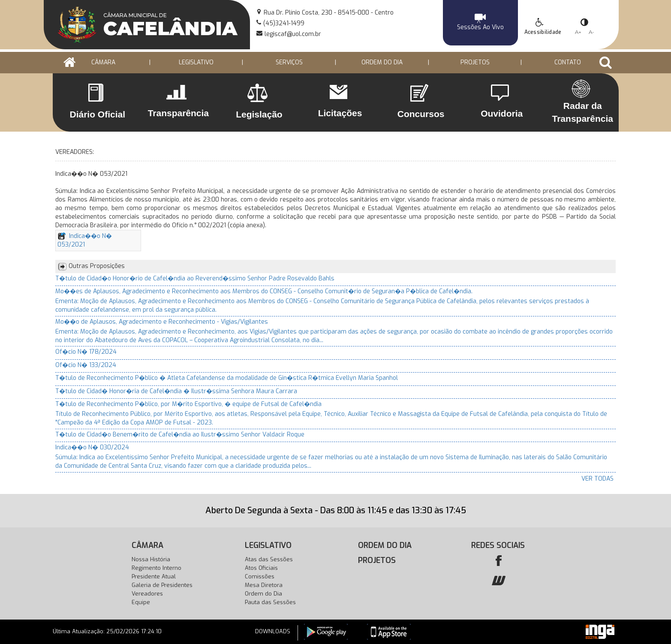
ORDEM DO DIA (382, 62)
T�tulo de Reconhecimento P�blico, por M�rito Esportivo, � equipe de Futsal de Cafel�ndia (188, 404)
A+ (578, 32)
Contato (568, 62)
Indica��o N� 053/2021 (85, 240)
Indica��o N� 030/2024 (92, 447)
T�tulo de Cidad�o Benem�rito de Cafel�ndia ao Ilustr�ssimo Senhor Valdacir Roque (180, 435)
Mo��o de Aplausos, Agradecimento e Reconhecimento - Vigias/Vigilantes (162, 322)
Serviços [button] (289, 62)
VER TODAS (597, 479)
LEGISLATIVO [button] (196, 62)
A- (591, 32)
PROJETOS (475, 62)
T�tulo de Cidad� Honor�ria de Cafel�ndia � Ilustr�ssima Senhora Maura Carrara (176, 391)
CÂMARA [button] (103, 62)
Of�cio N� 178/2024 (86, 352)
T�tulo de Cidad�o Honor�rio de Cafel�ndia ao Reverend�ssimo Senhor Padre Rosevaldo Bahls (195, 278)
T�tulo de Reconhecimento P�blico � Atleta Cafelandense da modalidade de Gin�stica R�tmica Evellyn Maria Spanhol (227, 378)
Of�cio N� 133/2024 (86, 365)
